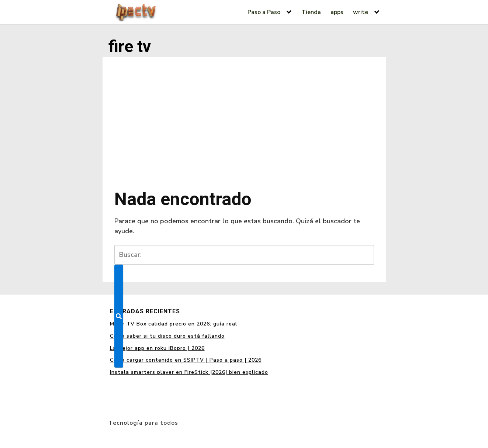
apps (337, 12)
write (361, 12)
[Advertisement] (244, 118)
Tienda (311, 12)
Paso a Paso (264, 12)
